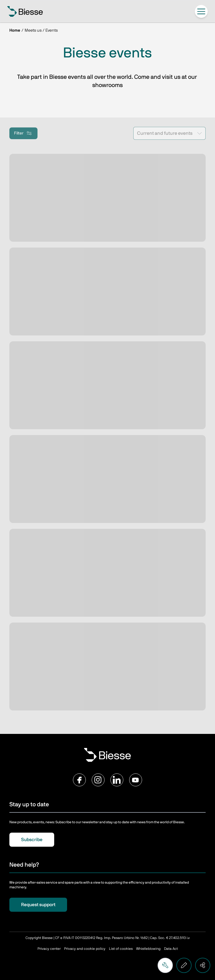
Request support (38, 905)
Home (15, 30)
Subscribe (32, 840)
